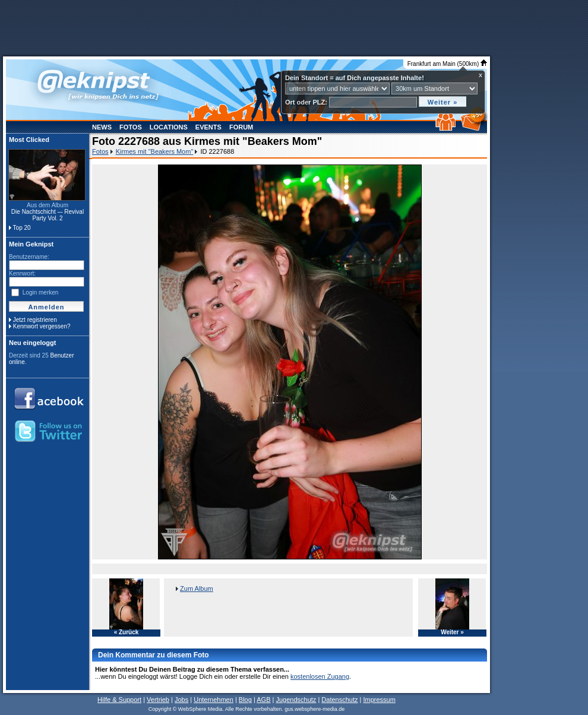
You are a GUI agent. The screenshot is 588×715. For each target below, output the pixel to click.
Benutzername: (29, 257)
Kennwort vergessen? (42, 326)
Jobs (181, 700)
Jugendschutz (296, 700)
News (102, 127)
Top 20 (22, 228)
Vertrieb (158, 700)
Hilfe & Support (119, 700)
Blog (245, 700)
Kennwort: (22, 273)
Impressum (379, 700)
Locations (169, 127)
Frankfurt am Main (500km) (447, 64)
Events (208, 127)
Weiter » (452, 632)
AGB (263, 700)
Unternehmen (214, 700)
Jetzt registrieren (35, 320)
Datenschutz (339, 700)
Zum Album (197, 589)
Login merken (41, 292)
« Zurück (127, 632)
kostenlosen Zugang (320, 676)
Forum (241, 127)
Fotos (131, 127)
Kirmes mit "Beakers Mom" (155, 151)
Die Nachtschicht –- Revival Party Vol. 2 (48, 215)
